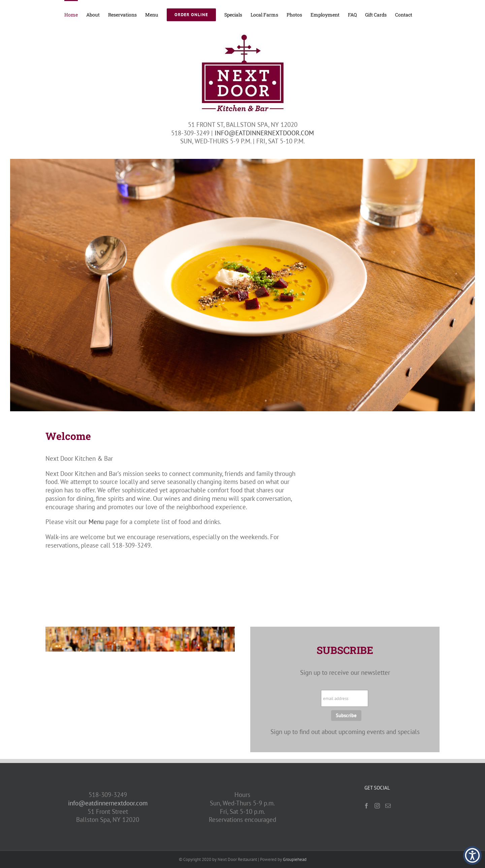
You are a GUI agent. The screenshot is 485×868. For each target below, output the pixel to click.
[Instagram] (377, 806)
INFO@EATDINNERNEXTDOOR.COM (264, 133)
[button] (472, 855)
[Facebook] (366, 806)
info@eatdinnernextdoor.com (108, 803)
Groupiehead (295, 859)
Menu (96, 522)
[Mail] (388, 806)
